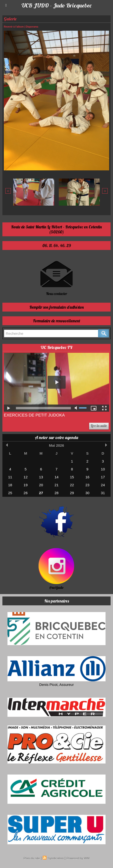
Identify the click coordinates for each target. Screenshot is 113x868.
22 (72, 485)
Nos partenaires (57, 601)
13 (41, 477)
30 (87, 493)
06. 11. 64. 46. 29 (57, 246)
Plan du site (32, 858)
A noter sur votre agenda (56, 437)
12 (26, 477)
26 (26, 493)
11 (10, 477)
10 (103, 469)
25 (10, 493)
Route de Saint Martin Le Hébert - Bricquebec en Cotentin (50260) (56, 229)
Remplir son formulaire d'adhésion (57, 307)
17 (103, 477)
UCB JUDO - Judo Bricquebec (56, 5)
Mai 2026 (56, 445)
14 (56, 477)
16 (87, 477)
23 (87, 485)
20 (41, 485)
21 (56, 485)
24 (103, 485)
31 (103, 493)
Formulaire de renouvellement (57, 321)
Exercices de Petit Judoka (34, 415)
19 (26, 485)
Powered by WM (78, 858)
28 (56, 493)
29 (72, 493)
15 (72, 477)
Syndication (56, 858)
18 (10, 485)
